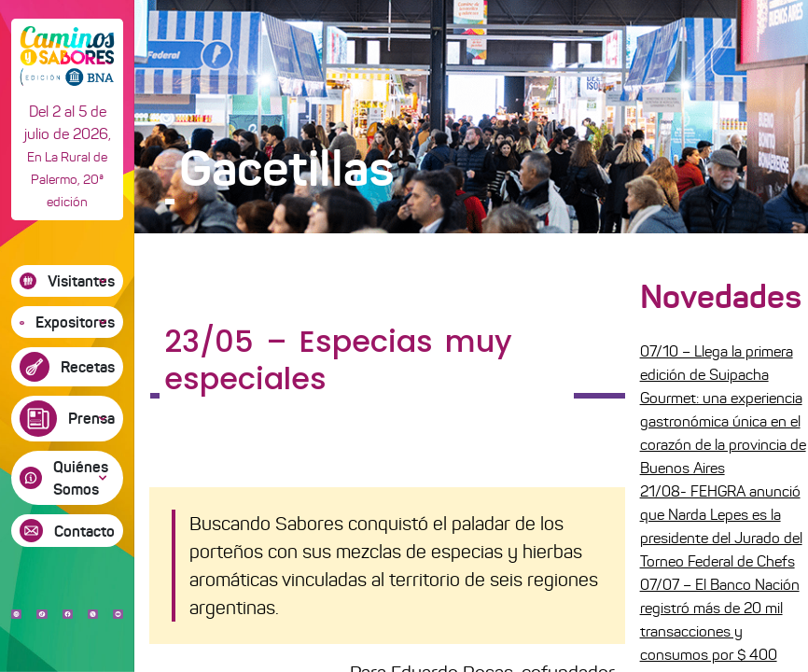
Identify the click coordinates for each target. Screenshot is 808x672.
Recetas (88, 367)
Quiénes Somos (81, 478)
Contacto (84, 531)
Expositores (75, 322)
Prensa (91, 418)
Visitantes (81, 281)
